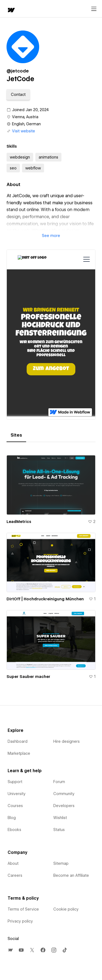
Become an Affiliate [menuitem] (71, 875)
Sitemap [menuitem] (61, 863)
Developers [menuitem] (64, 806)
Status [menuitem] (59, 830)
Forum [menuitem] (59, 782)
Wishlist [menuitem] (60, 818)
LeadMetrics (19, 522)
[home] (11, 10)
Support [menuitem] (15, 782)
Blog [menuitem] (12, 818)
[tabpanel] (51, 565)
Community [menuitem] (64, 794)
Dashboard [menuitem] (18, 741)
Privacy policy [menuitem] (20, 921)
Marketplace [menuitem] (19, 753)
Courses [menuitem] (15, 806)
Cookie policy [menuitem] (66, 909)
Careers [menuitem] (15, 875)
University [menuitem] (17, 794)
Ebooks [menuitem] (14, 830)
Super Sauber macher (28, 677)
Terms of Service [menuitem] (23, 909)
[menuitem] (10, 950)
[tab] (16, 435)
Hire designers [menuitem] (67, 741)
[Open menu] (94, 9)
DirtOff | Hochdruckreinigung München (45, 599)
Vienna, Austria (25, 117)
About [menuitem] (13, 863)
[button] (18, 95)
